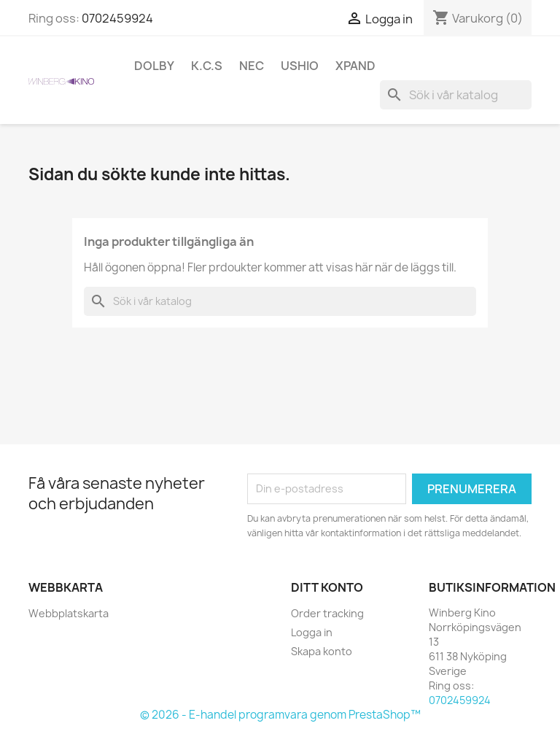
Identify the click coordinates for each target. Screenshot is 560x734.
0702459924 (117, 18)
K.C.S (207, 66)
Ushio (300, 66)
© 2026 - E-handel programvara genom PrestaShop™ (280, 715)
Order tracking (327, 613)
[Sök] (456, 95)
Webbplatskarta (69, 613)
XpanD (355, 66)
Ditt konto (327, 587)
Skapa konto (322, 651)
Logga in (312, 632)
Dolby (154, 66)
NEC (252, 66)
